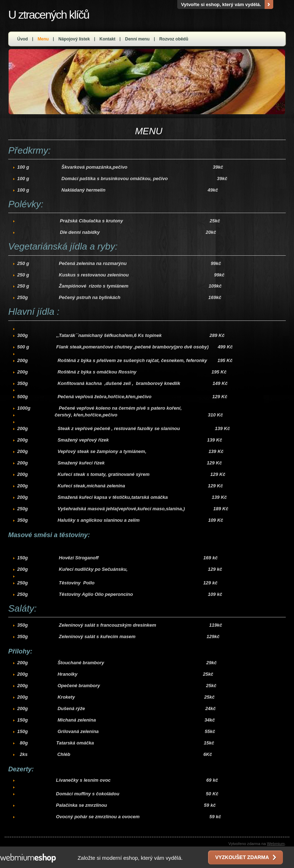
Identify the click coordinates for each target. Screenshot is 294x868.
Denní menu (137, 39)
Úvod (23, 39)
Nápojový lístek (74, 39)
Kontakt (108, 39)
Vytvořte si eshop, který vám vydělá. (221, 4)
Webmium (276, 844)
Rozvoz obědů (174, 39)
